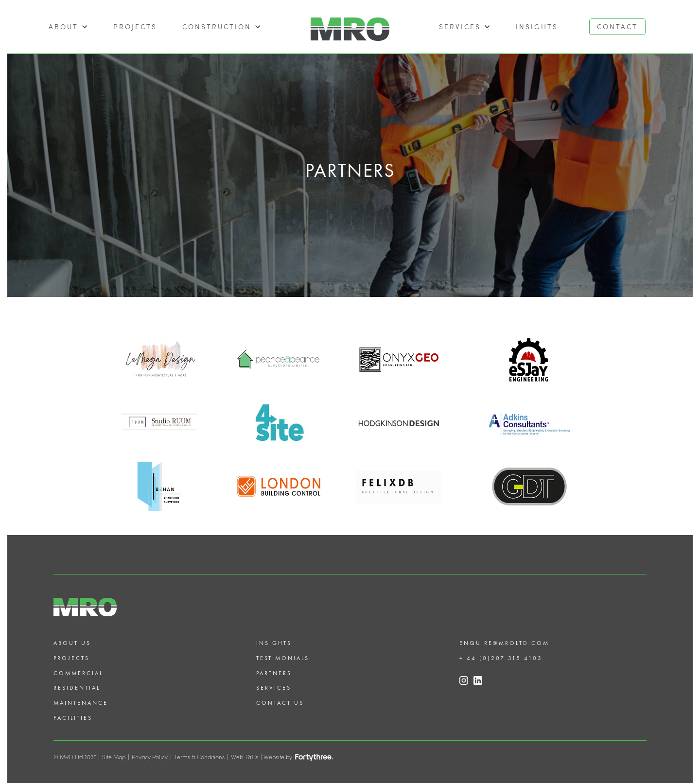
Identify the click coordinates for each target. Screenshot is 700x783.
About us (72, 643)
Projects (71, 658)
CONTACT (617, 26)
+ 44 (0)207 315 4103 (501, 658)
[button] (68, 27)
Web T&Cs (245, 757)
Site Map (114, 757)
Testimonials (283, 658)
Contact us (280, 703)
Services (274, 688)
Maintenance (81, 703)
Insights (537, 26)
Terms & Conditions (199, 757)
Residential (77, 688)
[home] (350, 27)
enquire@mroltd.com (504, 643)
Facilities (73, 718)
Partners (274, 673)
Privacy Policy (150, 757)
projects (135, 26)
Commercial (78, 673)
